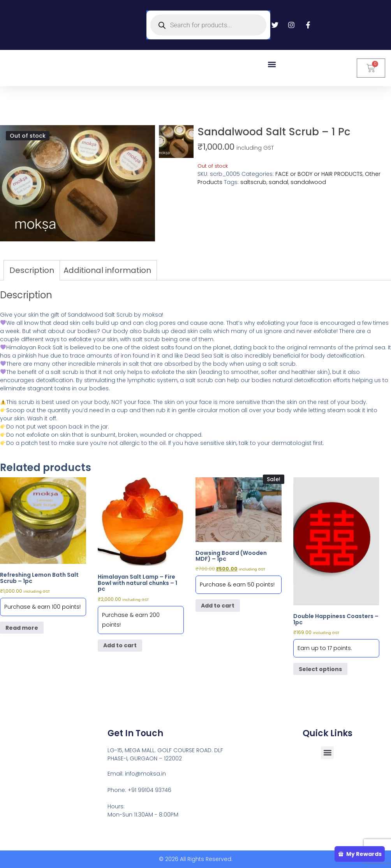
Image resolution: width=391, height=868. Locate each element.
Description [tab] (32, 270)
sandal (278, 182)
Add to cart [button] (120, 645)
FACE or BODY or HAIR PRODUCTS (319, 174)
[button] (272, 64)
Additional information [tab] (107, 270)
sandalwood (308, 182)
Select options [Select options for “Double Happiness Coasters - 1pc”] (320, 669)
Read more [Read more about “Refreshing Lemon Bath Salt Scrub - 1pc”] (22, 628)
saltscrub (253, 182)
